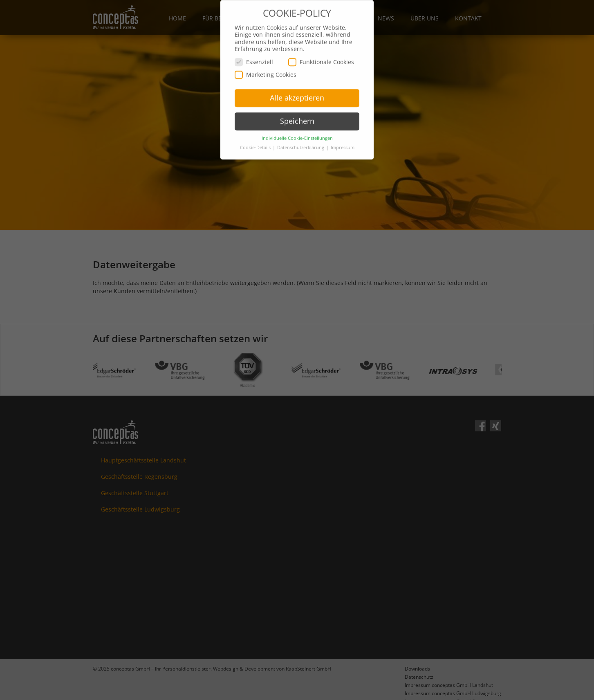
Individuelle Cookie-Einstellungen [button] (297, 129)
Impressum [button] (343, 138)
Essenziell (254, 53)
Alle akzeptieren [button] (297, 88)
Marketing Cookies (266, 65)
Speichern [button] (297, 112)
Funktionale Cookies (321, 53)
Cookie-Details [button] (256, 138)
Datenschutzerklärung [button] (301, 138)
